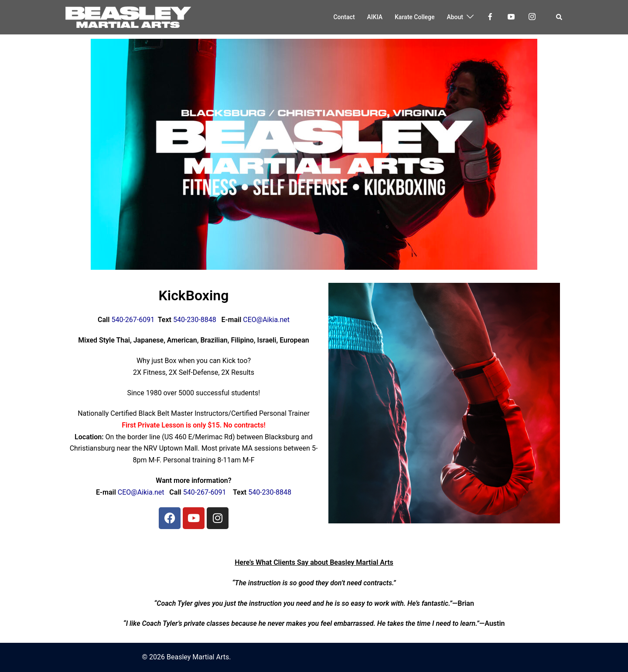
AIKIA (375, 17)
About (455, 17)
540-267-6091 (132, 320)
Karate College (415, 17)
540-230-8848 (194, 320)
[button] (559, 17)
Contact (344, 17)
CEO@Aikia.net (266, 320)
